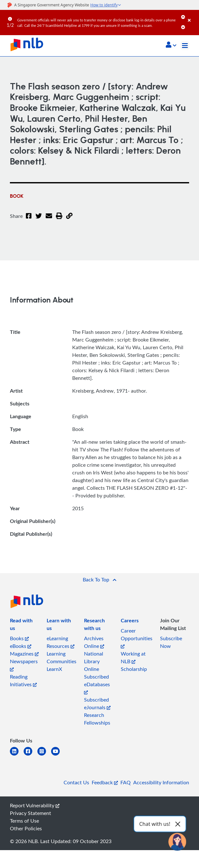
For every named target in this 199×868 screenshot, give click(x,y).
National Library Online (94, 661)
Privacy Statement (31, 813)
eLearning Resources (61, 642)
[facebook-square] (31, 755)
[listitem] (24, 626)
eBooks (21, 646)
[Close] (192, 16)
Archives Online (94, 642)
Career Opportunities (137, 638)
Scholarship (134, 669)
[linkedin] (17, 755)
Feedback (105, 782)
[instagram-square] (44, 755)
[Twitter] (39, 220)
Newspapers (24, 665)
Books (19, 638)
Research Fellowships (97, 719)
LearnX (54, 669)
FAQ (126, 782)
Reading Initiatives (23, 680)
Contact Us (76, 782)
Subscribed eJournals (97, 703)
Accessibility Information (161, 782)
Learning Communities (61, 657)
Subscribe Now (171, 642)
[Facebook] (29, 220)
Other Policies (26, 828)
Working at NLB (133, 657)
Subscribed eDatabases (97, 684)
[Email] (49, 220)
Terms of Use (24, 821)
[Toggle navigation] (185, 46)
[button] (171, 45)
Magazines (24, 654)
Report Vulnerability (35, 805)
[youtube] (58, 755)
